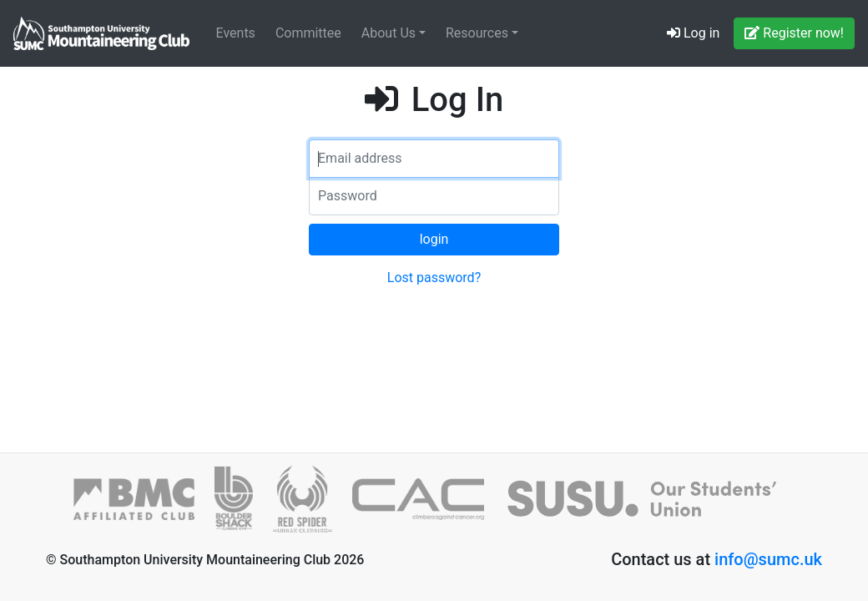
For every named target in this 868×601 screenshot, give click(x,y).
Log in (693, 33)
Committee (308, 33)
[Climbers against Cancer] (428, 506)
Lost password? (434, 278)
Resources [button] (479, 33)
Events (236, 33)
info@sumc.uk (768, 559)
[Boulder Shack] (244, 506)
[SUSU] (649, 506)
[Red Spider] (313, 506)
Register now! (794, 33)
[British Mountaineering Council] (144, 506)
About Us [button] (390, 33)
